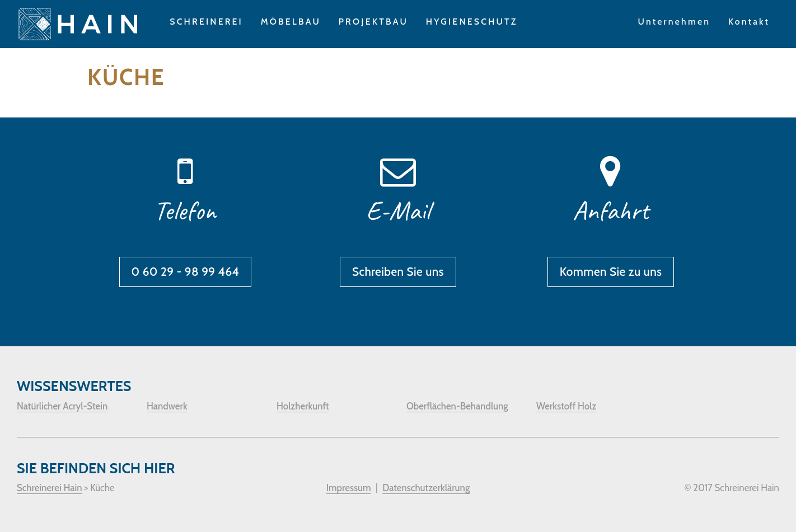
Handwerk (167, 406)
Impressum (349, 488)
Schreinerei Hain (50, 488)
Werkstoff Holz (566, 406)
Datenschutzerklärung (426, 488)
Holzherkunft (303, 406)
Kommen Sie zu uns (611, 272)
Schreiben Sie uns (398, 272)
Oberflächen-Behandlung (457, 406)
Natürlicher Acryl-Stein (62, 406)
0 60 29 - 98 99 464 (186, 272)
